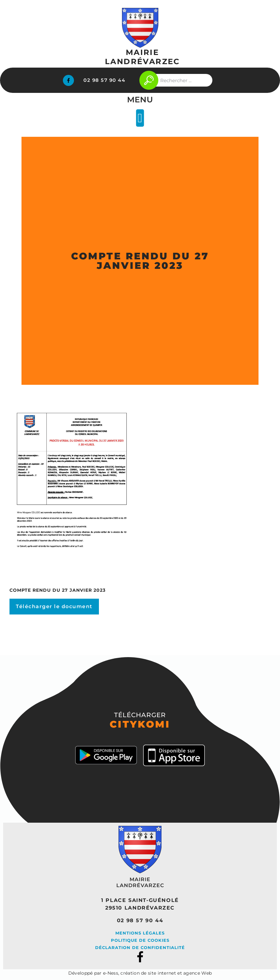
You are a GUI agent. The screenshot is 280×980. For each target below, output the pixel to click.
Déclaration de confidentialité (140, 947)
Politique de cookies (140, 940)
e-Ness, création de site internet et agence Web (157, 973)
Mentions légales (140, 933)
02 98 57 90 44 (104, 80)
